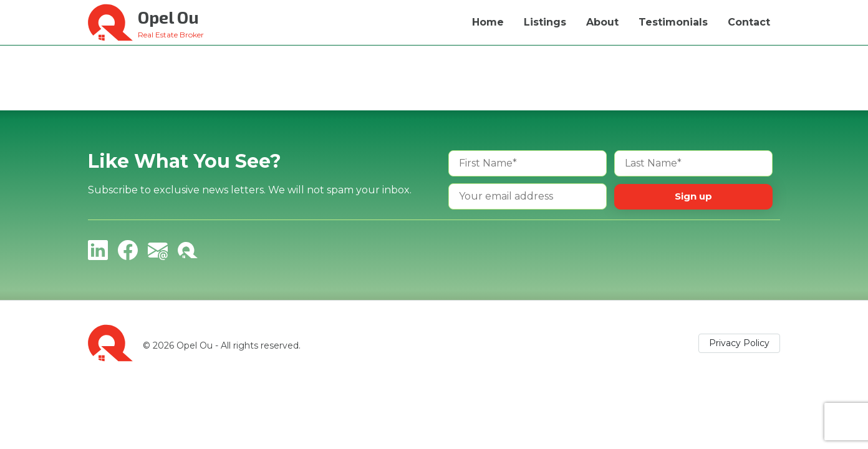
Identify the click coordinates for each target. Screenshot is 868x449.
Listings (545, 22)
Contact (749, 22)
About (602, 22)
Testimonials (673, 22)
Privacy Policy (739, 343)
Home (488, 22)
